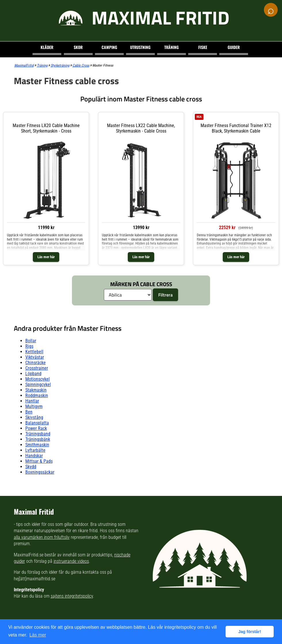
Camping (109, 47)
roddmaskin (37, 395)
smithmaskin (37, 445)
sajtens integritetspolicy (72, 596)
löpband (33, 374)
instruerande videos (71, 561)
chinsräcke (36, 363)
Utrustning (140, 47)
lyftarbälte (35, 450)
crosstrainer (37, 368)
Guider (234, 47)
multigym (34, 406)
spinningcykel (38, 385)
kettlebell (34, 352)
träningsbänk (38, 439)
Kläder (47, 47)
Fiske (203, 47)
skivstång (34, 417)
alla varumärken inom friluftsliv (42, 537)
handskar (34, 456)
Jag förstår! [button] (250, 632)
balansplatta (37, 423)
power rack (36, 428)
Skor (78, 47)
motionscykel (38, 379)
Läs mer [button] (38, 635)
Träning (172, 47)
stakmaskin (36, 390)
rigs (29, 346)
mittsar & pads (39, 461)
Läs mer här (46, 257)
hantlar (32, 401)
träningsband (38, 434)
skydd (31, 467)
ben (29, 412)
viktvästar (35, 357)
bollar (31, 341)
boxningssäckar (40, 472)
